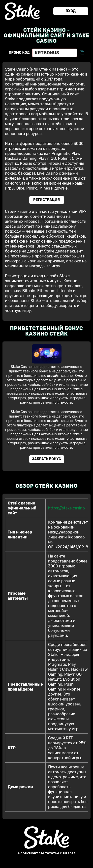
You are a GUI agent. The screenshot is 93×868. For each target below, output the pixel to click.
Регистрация (46, 200)
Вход (71, 11)
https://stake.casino (66, 508)
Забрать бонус (46, 459)
